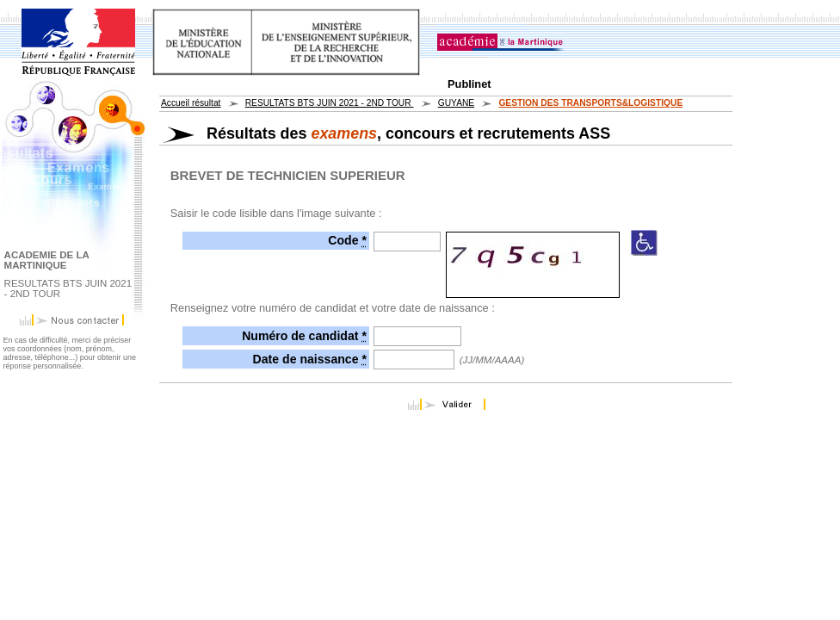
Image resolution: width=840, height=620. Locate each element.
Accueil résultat (191, 103)
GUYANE (456, 103)
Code (347, 240)
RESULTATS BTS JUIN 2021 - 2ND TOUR (330, 103)
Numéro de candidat (304, 336)
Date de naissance (310, 359)
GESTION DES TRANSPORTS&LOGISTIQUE (590, 103)
